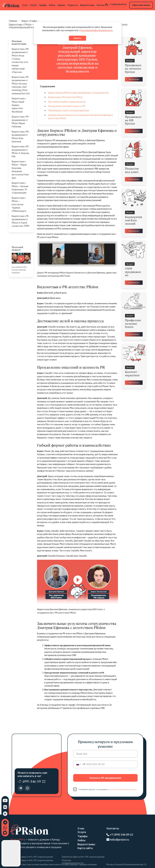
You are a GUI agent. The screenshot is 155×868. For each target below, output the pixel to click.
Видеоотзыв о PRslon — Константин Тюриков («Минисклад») (19, 205)
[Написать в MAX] (5, 833)
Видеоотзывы (87, 5)
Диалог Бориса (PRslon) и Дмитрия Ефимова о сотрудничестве (78, 93)
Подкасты (73, 5)
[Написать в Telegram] (5, 822)
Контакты (102, 5)
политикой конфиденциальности (123, 789)
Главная (13, 21)
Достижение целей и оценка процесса (67, 102)
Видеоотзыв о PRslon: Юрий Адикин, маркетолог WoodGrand (19, 105)
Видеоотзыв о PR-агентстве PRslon (65, 97)
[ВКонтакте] (5, 807)
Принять (78, 38)
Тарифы (43, 5)
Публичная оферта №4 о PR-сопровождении (32, 860)
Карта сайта (85, 848)
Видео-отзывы (29, 21)
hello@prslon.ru (119, 840)
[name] (105, 754)
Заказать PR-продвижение (105, 778)
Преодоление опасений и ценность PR (67, 106)
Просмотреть (134, 79)
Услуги (33, 5)
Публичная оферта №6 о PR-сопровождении (83, 857)
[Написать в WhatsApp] (5, 828)
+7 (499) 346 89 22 (118, 4)
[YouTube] (5, 800)
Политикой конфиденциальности (96, 30)
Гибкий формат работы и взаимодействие (69, 111)
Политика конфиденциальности (73, 862)
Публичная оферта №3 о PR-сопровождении (32, 857)
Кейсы (52, 5)
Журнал (61, 5)
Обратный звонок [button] (141, 5)
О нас (25, 5)
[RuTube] (5, 814)
